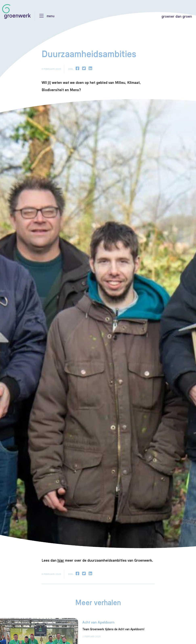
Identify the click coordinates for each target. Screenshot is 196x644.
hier (61, 560)
